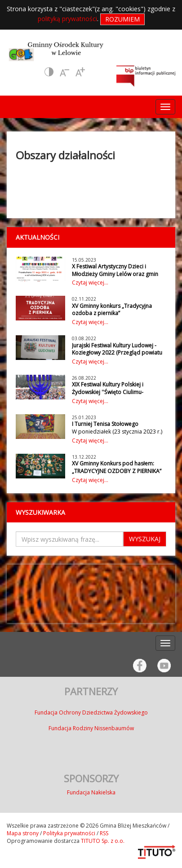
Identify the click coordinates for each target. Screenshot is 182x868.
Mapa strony (23, 833)
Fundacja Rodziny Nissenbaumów (91, 728)
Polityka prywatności (69, 833)
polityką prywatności (67, 19)
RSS (104, 833)
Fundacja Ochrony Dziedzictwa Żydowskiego (91, 712)
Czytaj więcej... (90, 283)
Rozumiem (122, 19)
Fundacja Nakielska (91, 792)
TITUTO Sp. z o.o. (102, 841)
